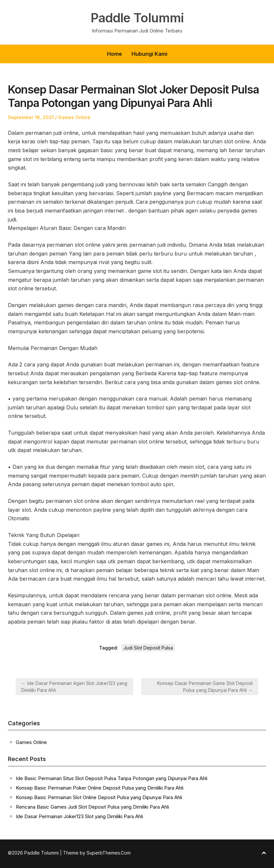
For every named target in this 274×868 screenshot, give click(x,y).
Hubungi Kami (149, 54)
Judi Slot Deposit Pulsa (148, 648)
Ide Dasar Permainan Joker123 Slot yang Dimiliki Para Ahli (79, 816)
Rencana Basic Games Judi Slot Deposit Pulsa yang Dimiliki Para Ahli (92, 807)
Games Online (74, 117)
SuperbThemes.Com (109, 853)
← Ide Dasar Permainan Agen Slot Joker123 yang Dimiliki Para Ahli (74, 687)
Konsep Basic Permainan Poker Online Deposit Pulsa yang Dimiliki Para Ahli (100, 788)
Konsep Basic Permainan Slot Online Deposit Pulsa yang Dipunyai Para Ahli (99, 797)
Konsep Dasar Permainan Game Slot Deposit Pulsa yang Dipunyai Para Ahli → (205, 687)
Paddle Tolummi (137, 18)
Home (115, 54)
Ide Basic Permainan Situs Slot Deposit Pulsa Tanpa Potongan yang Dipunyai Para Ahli (112, 778)
